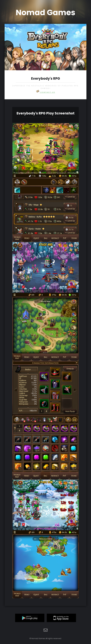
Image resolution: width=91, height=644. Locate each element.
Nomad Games (45, 12)
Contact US (46, 92)
